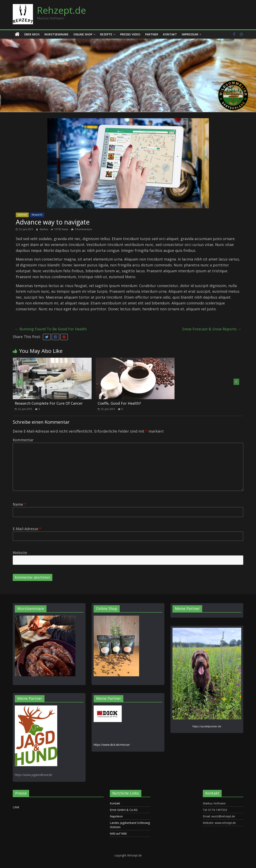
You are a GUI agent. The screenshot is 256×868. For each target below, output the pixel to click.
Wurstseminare (56, 34)
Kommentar (23, 440)
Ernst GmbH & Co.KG (124, 810)
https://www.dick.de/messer (112, 745)
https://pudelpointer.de (207, 726)
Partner (152, 34)
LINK (16, 807)
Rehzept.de (61, 10)
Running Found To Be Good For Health (51, 329)
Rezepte (106, 34)
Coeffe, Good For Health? (119, 403)
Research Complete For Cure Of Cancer (49, 403)
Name (19, 504)
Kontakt (170, 34)
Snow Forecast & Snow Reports (212, 329)
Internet (22, 215)
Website (20, 553)
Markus (44, 229)
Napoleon (116, 816)
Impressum (190, 34)
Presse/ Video (130, 34)
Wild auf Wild (118, 833)
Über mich (32, 34)
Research (37, 215)
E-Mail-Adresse (27, 529)
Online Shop (83, 34)
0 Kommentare (82, 229)
